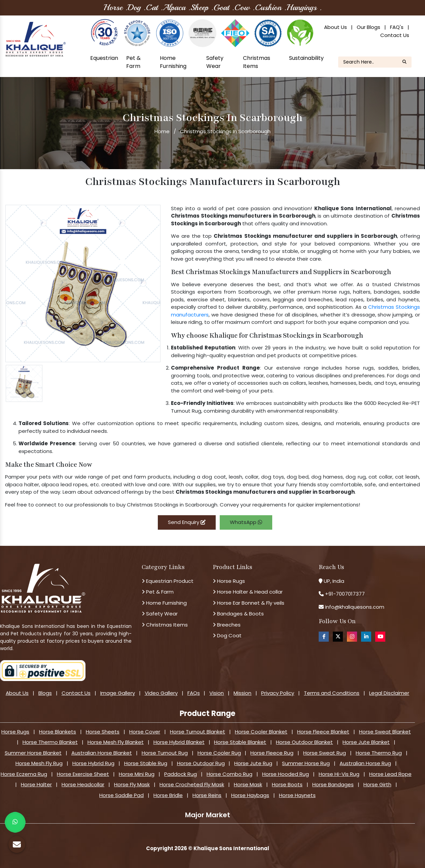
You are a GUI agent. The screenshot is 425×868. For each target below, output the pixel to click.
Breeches (227, 625)
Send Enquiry (187, 522)
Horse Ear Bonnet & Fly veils (249, 603)
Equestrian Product (168, 581)
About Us (335, 27)
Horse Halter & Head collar (248, 592)
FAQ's (397, 27)
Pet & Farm (133, 62)
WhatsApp (246, 522)
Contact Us (395, 35)
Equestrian (104, 58)
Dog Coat (227, 635)
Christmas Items (257, 62)
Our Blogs (368, 27)
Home (162, 131)
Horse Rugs (229, 581)
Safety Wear (215, 62)
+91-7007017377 (345, 594)
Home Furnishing (173, 62)
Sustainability (306, 58)
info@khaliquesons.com (354, 607)
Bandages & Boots (238, 614)
